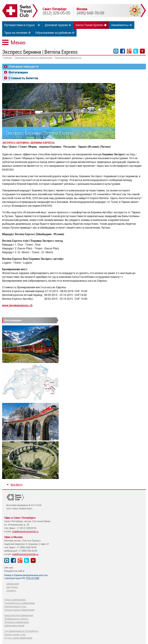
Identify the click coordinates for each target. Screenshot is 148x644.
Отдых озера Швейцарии (18, 638)
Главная (8, 57)
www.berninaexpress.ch (17, 305)
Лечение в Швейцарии (17, 622)
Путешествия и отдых (20, 25)
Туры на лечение (16, 33)
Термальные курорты (16, 619)
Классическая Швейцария (19, 615)
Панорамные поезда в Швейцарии (33, 57)
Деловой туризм (56, 25)
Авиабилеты (120, 25)
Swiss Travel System (89, 25)
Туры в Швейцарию (15, 600)
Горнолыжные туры (15, 606)
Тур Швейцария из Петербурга (21, 631)
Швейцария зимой (14, 625)
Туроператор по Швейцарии (20, 603)
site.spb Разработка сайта (14, 569)
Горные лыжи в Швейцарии (19, 610)
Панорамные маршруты (68, 57)
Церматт (11, 590)
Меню (18, 42)
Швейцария (13, 584)
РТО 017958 (33, 578)
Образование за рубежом (53, 33)
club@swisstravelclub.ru (25, 531)
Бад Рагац (12, 587)
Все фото (17, 484)
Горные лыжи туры (15, 634)
